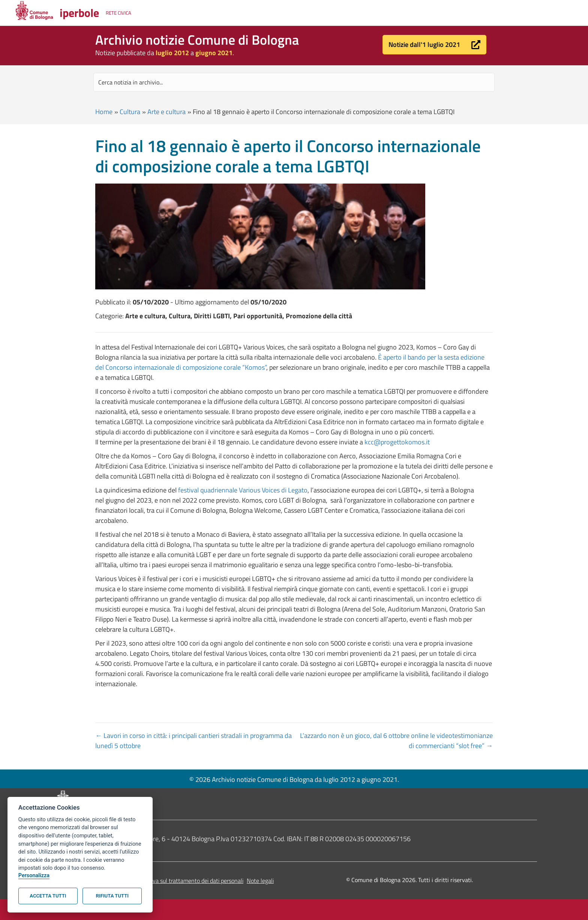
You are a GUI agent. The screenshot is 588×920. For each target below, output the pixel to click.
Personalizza (34, 876)
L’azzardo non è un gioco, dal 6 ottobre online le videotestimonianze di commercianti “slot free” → (396, 741)
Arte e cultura (166, 112)
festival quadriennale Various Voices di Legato (243, 490)
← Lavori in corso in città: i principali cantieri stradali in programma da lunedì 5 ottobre (193, 741)
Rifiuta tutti (112, 896)
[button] (434, 45)
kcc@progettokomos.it (397, 442)
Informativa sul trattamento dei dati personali (187, 881)
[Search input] (294, 82)
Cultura (130, 112)
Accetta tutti (48, 896)
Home (104, 112)
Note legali (260, 881)
